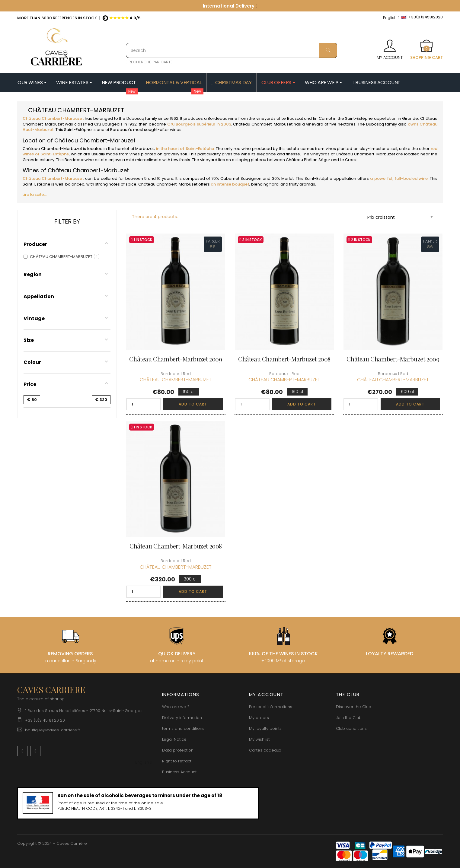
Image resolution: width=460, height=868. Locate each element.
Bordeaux (217, 118)
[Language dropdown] (391, 18)
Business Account (179, 772)
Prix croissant (402, 217)
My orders (259, 718)
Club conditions (351, 728)
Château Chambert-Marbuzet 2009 (176, 359)
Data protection (178, 750)
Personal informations (271, 707)
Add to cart (193, 404)
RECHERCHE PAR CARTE (149, 62)
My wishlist (259, 739)
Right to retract (177, 761)
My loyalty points (265, 728)
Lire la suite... (35, 194)
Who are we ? (176, 707)
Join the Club (349, 718)
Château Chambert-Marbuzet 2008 (284, 359)
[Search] (232, 50)
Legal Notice (174, 739)
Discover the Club (354, 707)
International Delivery (230, 6)
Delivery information (182, 718)
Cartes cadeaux (265, 750)
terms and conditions (183, 728)
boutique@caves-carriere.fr (53, 730)
